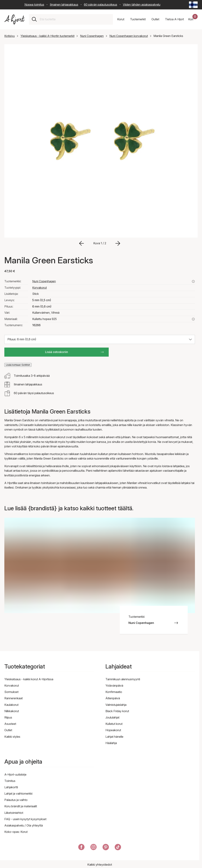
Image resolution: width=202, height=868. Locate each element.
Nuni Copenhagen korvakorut (129, 36)
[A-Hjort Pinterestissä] (106, 848)
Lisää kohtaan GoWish (18, 365)
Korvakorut (39, 288)
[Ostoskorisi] (193, 19)
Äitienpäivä (113, 698)
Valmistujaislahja (116, 705)
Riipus (8, 717)
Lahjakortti (11, 787)
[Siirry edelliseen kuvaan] (82, 243)
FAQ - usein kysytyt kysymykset (25, 819)
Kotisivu (10, 36)
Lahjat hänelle (114, 737)
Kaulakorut (11, 705)
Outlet (8, 730)
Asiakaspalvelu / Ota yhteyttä (24, 825)
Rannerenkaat (13, 698)
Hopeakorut (113, 730)
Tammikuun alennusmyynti (123, 679)
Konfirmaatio (114, 692)
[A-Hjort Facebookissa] (81, 848)
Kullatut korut (114, 724)
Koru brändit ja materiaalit (21, 806)
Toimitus (10, 781)
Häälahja (111, 743)
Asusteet (10, 724)
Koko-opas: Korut (16, 832)
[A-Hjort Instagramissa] (94, 848)
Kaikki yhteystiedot (100, 865)
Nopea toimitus (34, 5)
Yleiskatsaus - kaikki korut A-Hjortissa (29, 679)
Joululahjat (112, 717)
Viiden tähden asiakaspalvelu (142, 5)
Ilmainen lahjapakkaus (64, 5)
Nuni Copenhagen (92, 36)
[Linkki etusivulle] (14, 19)
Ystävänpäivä (114, 686)
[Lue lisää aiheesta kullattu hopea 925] (193, 319)
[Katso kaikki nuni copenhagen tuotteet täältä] (193, 281)
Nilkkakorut (12, 711)
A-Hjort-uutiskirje (15, 774)
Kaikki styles (12, 737)
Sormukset (11, 692)
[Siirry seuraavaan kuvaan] (118, 243)
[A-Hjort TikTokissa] (118, 848)
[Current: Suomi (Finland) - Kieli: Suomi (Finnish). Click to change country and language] (193, 5)
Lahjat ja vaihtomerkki (18, 794)
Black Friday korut (117, 711)
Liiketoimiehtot (14, 813)
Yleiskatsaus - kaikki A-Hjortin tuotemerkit (47, 36)
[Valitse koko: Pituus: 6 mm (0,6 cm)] (100, 339)
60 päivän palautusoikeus (101, 5)
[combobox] (75, 19)
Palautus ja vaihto (16, 800)
